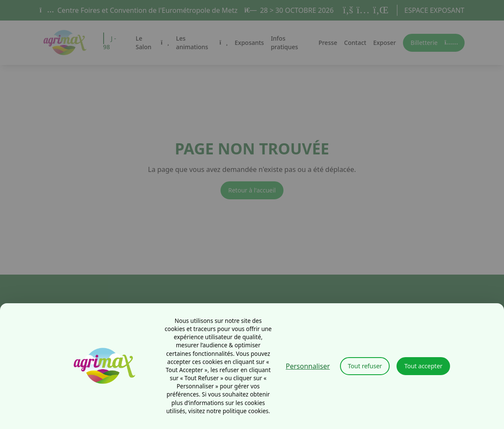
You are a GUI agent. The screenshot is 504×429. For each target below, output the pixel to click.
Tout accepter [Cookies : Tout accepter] (423, 366)
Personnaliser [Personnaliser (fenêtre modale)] (308, 366)
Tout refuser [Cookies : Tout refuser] (365, 366)
